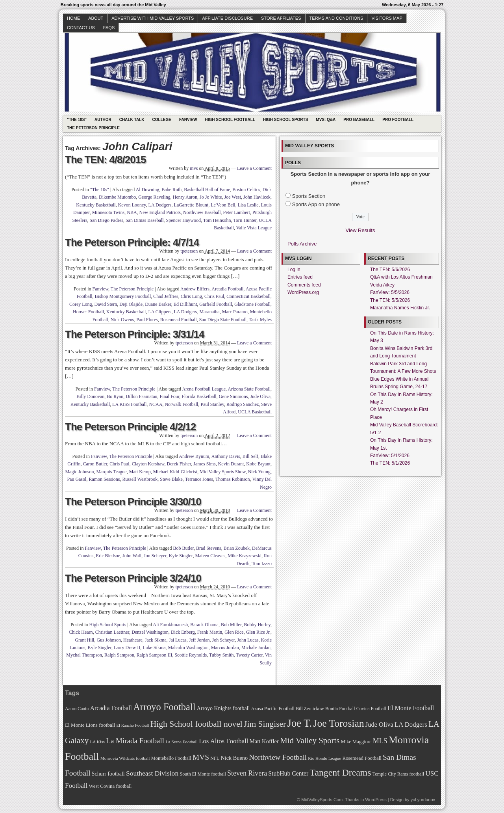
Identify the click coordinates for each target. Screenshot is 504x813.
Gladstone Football (252, 304)
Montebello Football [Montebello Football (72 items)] (171, 758)
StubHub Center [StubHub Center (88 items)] (288, 773)
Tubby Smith (221, 655)
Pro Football (398, 120)
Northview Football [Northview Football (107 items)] (278, 757)
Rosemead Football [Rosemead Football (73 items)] (362, 758)
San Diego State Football (223, 320)
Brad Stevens (209, 548)
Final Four (169, 396)
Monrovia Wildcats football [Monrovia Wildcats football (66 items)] (125, 758)
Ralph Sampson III (155, 655)
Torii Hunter (245, 220)
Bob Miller (231, 625)
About (96, 18)
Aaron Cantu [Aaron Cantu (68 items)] (77, 709)
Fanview (188, 120)
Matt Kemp (140, 472)
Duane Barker (158, 304)
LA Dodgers (160, 205)
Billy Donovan (90, 396)
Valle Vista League (254, 228)
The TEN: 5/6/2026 (390, 270)
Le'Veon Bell (223, 205)
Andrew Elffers (195, 289)
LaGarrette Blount (191, 205)
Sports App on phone (316, 204)
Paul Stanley (212, 404)
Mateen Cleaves (210, 556)
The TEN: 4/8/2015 (106, 160)
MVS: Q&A (326, 120)
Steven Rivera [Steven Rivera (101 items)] (247, 773)
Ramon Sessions (104, 479)
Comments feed (304, 285)
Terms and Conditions (336, 18)
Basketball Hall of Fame (207, 190)
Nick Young (259, 472)
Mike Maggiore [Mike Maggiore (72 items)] (356, 742)
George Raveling (154, 197)
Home (73, 18)
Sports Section (309, 196)
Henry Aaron (185, 197)
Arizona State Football (249, 389)
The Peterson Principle (93, 128)
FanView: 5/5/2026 (390, 292)
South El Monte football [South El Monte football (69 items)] (203, 774)
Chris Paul (214, 296)
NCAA (156, 404)
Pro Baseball (359, 120)
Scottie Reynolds (191, 655)
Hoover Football (88, 312)
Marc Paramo (235, 312)
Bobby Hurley (257, 625)
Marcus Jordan (225, 647)
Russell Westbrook (140, 479)
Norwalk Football (181, 404)
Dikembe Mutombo (117, 197)
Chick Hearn (81, 632)
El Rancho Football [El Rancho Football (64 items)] (133, 725)
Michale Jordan (256, 647)
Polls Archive (302, 244)
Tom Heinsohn (217, 220)
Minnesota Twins (108, 212)
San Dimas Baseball (145, 220)
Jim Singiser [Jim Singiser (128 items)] (265, 724)
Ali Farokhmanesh (170, 625)
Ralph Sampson (119, 655)
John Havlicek (257, 197)
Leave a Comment (254, 168)
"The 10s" (77, 120)
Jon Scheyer (155, 556)
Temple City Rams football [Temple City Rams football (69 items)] (398, 774)
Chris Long (191, 296)
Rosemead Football (179, 320)
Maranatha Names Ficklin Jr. (400, 308)
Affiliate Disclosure (227, 18)
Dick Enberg (183, 632)
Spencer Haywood (183, 220)
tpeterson (189, 251)
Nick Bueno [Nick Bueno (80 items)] (234, 758)
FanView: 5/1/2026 (390, 456)
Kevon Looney (132, 205)
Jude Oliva (260, 396)
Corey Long (81, 304)
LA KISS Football (129, 404)
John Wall (132, 556)
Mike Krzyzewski (245, 556)
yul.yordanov (423, 800)
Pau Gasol (77, 479)
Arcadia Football (227, 289)
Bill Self (250, 456)
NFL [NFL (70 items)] (215, 758)
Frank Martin (210, 632)
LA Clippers (160, 312)
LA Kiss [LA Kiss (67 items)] (97, 742)
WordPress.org (303, 292)
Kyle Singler (181, 556)
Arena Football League (204, 389)
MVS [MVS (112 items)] (201, 757)
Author (103, 120)
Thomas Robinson (233, 479)
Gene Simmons (233, 396)
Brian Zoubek (237, 548)
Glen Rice (234, 632)
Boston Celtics (246, 190)
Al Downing (148, 190)
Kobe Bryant (258, 464)
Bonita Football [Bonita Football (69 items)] (340, 709)
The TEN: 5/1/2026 (390, 463)
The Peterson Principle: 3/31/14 (134, 334)
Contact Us (81, 28)
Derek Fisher (179, 464)
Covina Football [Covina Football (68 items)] (371, 709)
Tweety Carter (249, 655)
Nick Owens (122, 320)
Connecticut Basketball (248, 296)
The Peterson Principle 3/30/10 (133, 502)
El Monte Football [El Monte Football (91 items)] (411, 708)
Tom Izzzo (262, 564)
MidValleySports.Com (322, 800)
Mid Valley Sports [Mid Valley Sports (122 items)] (310, 740)
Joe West (233, 197)
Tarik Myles (260, 320)
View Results (360, 230)
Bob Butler (184, 548)
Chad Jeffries (166, 296)
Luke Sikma (154, 647)
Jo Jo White (211, 197)
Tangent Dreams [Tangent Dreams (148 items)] (341, 772)
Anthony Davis (226, 456)
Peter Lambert (237, 212)
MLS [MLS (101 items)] (380, 741)
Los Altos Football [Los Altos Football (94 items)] (223, 741)
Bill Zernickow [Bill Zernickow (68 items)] (310, 709)
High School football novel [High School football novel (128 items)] (196, 724)
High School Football (230, 120)
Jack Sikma (156, 640)
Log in (294, 270)
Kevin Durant (231, 464)
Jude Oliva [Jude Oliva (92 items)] (379, 725)
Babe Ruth (171, 190)
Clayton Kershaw (148, 464)
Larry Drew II (127, 647)
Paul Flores (147, 320)
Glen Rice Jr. (258, 632)
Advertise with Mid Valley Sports (153, 18)
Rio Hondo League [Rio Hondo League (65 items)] (324, 758)
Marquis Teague (111, 472)
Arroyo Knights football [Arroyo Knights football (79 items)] (223, 708)
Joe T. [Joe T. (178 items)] (300, 723)
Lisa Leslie (248, 205)
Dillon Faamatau (141, 396)
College (162, 120)
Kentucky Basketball (96, 205)
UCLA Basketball (255, 412)
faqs (109, 28)
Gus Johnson (109, 640)
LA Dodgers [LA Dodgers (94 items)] (411, 725)
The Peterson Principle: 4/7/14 (132, 242)
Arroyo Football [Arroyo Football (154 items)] (164, 707)
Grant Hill (84, 640)
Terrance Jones (199, 479)
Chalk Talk (132, 120)
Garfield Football (216, 304)
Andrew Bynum (194, 456)
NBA (132, 212)
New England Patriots (160, 212)
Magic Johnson (79, 472)
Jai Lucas (178, 640)
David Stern (106, 304)
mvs (194, 168)
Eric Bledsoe (108, 556)
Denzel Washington (150, 632)
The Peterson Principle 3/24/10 (133, 578)
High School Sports (285, 120)
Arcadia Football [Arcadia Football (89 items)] (111, 708)
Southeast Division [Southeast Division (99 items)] (152, 773)
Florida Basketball (199, 396)
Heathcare (133, 640)
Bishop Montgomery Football (123, 296)
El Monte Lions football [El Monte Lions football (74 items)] (90, 725)
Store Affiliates (281, 18)
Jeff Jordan (199, 640)
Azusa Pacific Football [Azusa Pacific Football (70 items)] (273, 709)
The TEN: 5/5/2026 (390, 300)
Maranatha (209, 312)
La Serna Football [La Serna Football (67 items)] (182, 742)
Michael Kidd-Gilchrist (175, 472)
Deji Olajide (131, 304)
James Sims (204, 464)
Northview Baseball (202, 212)
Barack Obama (204, 625)
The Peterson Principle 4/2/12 (130, 427)
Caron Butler (95, 464)
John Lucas (248, 640)
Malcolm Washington (188, 647)
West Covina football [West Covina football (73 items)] (110, 786)
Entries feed (300, 277)
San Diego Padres (107, 220)
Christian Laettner (112, 632)
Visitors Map (387, 18)
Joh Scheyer (224, 640)
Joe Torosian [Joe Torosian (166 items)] (338, 723)
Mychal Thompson (84, 655)
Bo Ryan (115, 396)
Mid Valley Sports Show (223, 472)
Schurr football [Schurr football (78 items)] (108, 774)
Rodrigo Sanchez (243, 404)
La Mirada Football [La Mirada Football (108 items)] (135, 741)
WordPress (376, 800)
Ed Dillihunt (185, 304)
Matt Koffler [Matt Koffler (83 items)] (264, 741)
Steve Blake (171, 479)
